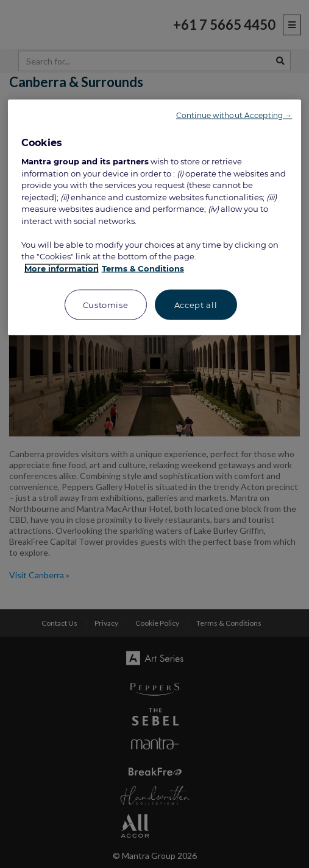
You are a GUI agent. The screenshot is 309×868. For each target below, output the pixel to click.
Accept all (196, 305)
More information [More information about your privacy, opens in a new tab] (62, 268)
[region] (155, 218)
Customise (106, 305)
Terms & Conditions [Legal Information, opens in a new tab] (143, 268)
